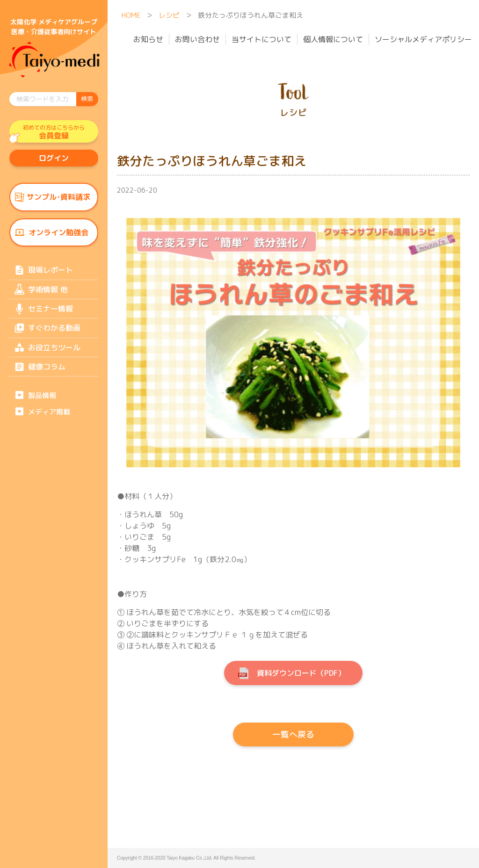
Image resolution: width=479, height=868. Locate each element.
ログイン (54, 159)
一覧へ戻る (293, 734)
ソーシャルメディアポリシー (423, 39)
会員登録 (54, 132)
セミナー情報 (51, 314)
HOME (131, 15)
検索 (87, 99)
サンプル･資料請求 (58, 199)
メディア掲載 (49, 420)
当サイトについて (261, 39)
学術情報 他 (48, 294)
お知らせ (148, 39)
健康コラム (47, 374)
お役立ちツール (54, 354)
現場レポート (51, 274)
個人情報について (333, 39)
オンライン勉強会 (58, 235)
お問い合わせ (197, 39)
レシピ (169, 15)
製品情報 (42, 403)
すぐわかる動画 (54, 334)
